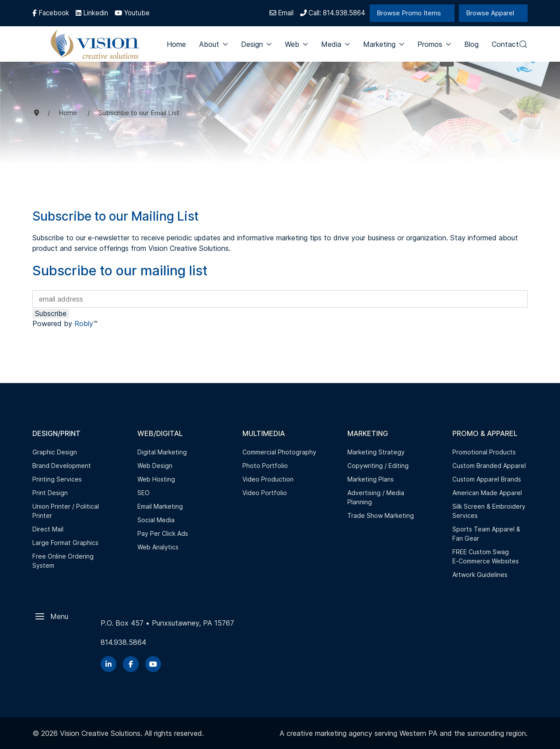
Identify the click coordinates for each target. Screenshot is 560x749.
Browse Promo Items (409, 13)
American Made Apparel (487, 493)
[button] (523, 44)
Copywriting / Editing (378, 466)
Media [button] (336, 44)
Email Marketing (160, 506)
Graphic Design (55, 452)
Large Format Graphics (65, 543)
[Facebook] (51, 13)
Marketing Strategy (376, 452)
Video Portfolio (265, 493)
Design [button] (256, 44)
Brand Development (62, 466)
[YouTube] (153, 664)
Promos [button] (434, 44)
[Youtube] (132, 13)
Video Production (268, 479)
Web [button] (296, 44)
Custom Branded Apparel (489, 466)
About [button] (213, 44)
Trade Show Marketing (381, 515)
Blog (471, 44)
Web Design (155, 466)
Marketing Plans (371, 479)
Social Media (156, 520)
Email (282, 13)
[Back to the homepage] (95, 44)
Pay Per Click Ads (163, 533)
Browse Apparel (490, 13)
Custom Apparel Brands (487, 479)
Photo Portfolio (265, 466)
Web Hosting (156, 479)
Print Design (50, 493)
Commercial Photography (279, 452)
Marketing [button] (384, 44)
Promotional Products (484, 452)
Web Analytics (158, 547)
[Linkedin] (92, 13)
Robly (84, 324)
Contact (505, 44)
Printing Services (57, 479)
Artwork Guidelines (480, 575)
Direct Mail (48, 529)
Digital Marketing (162, 452)
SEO (143, 493)
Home (176, 44)
